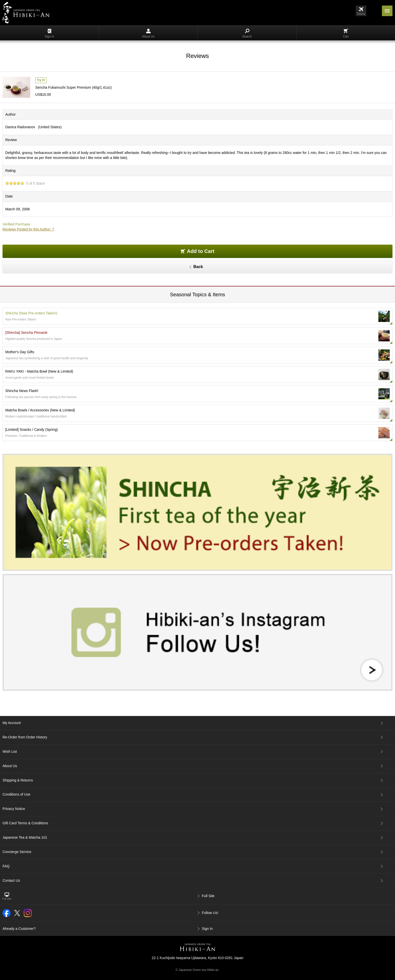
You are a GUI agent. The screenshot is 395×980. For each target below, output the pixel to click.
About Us (148, 34)
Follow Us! (210, 913)
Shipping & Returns (18, 780)
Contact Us (11, 880)
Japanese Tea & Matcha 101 (25, 837)
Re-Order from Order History (25, 737)
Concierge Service (17, 852)
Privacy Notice (14, 809)
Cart (346, 34)
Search (247, 34)
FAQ (6, 866)
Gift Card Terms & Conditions (25, 823)
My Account (12, 723)
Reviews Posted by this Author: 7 (28, 229)
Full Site (208, 896)
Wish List (10, 752)
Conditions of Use (17, 794)
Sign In (49, 34)
